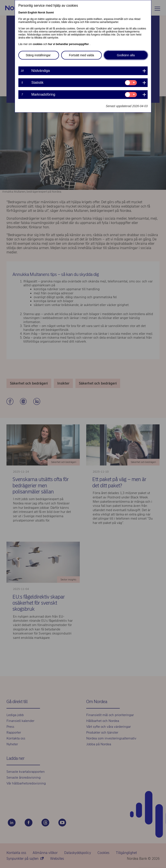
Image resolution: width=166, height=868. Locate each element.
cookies (38, 44)
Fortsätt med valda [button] (81, 55)
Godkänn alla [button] (126, 55)
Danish (23, 13)
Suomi (50, 13)
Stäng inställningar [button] (38, 55)
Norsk (41, 13)
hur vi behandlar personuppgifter (69, 44)
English (32, 13)
